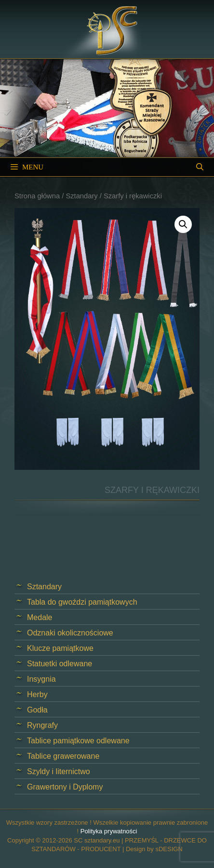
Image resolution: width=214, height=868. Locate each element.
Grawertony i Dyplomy (65, 787)
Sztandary (81, 196)
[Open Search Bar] (200, 167)
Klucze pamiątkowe (60, 648)
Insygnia (41, 679)
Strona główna (37, 196)
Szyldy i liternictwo (59, 771)
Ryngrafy (42, 725)
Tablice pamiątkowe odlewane (78, 741)
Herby (37, 694)
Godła (37, 710)
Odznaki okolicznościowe (70, 633)
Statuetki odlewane (60, 664)
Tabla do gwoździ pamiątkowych (82, 602)
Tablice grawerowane (63, 756)
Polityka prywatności (109, 831)
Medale (40, 617)
